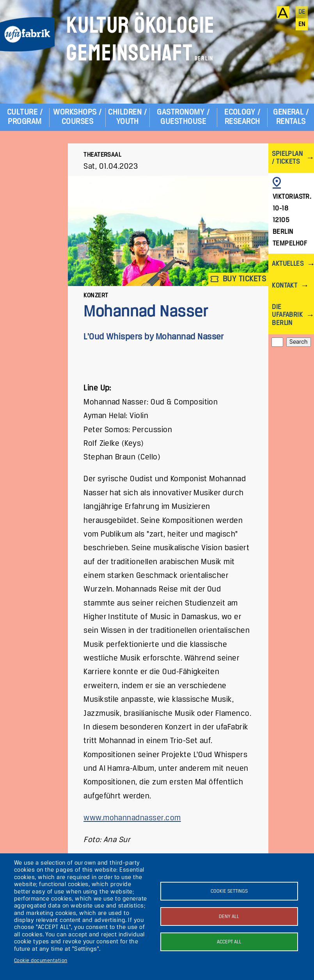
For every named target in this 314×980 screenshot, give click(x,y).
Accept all (229, 942)
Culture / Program (25, 117)
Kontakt (285, 286)
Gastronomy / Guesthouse (183, 117)
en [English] (302, 25)
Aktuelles (288, 264)
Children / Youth (127, 117)
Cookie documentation (41, 961)
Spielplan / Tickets (287, 158)
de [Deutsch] (302, 12)
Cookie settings (229, 891)
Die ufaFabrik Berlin (287, 315)
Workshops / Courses (77, 117)
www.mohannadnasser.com (132, 818)
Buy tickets (238, 279)
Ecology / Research (242, 117)
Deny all (229, 917)
